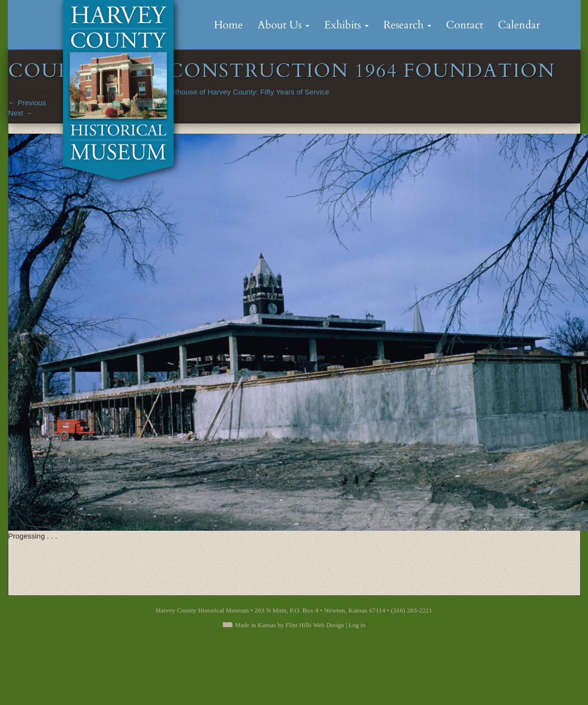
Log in (357, 625)
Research (407, 25)
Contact (465, 25)
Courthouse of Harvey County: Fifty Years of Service (245, 92)
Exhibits (346, 25)
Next (21, 113)
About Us (283, 25)
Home (228, 25)
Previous (27, 103)
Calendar (519, 25)
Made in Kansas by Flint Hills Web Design (290, 625)
